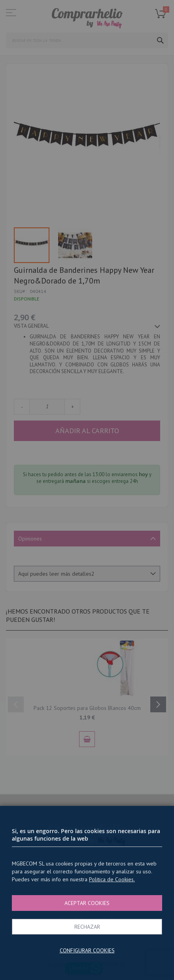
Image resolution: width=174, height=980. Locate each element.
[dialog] (87, 490)
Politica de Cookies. (112, 879)
